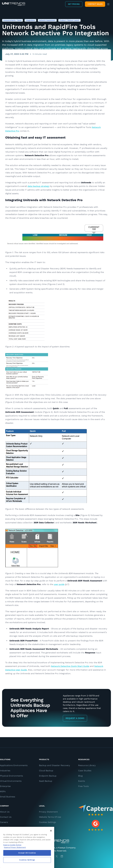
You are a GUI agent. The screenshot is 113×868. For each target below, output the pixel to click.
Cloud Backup (46, 771)
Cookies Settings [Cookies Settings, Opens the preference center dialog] (27, 860)
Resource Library (87, 765)
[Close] (51, 831)
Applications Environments (14, 765)
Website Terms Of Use (50, 817)
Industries (5, 771)
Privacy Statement (48, 812)
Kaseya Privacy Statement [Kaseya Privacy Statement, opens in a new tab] (15, 847)
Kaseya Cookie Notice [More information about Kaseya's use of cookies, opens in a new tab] (12, 845)
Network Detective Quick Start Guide (70, 666)
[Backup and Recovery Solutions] (14, 4)
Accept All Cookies (27, 853)
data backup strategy (38, 186)
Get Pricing (74, 4)
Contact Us (6, 817)
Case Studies (85, 771)
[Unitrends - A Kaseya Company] (56, 841)
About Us (5, 812)
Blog (80, 776)
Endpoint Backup (48, 776)
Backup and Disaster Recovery (54, 765)
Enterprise (5, 786)
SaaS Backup (46, 781)
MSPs (3, 791)
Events (82, 781)
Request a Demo (75, 718)
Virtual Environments (11, 781)
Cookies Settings (47, 822)
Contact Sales (95, 4)
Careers (4, 822)
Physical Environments (11, 776)
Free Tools (83, 786)
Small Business (8, 797)
